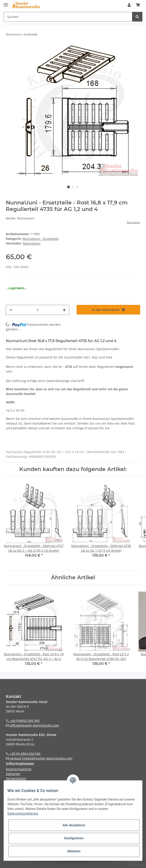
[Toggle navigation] (6, 3)
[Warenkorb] (138, 5)
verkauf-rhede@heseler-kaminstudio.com (39, 758)
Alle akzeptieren (74, 825)
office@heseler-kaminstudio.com (32, 725)
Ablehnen (74, 851)
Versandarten (16, 778)
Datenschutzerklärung (23, 814)
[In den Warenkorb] (108, 310)
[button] (129, 5)
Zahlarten (13, 774)
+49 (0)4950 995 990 (23, 721)
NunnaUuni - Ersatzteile (41, 239)
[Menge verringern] (11, 310)
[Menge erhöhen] (64, 310)
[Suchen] (68, 17)
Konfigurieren (74, 838)
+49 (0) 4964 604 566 (23, 754)
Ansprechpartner (19, 769)
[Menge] (38, 310)
